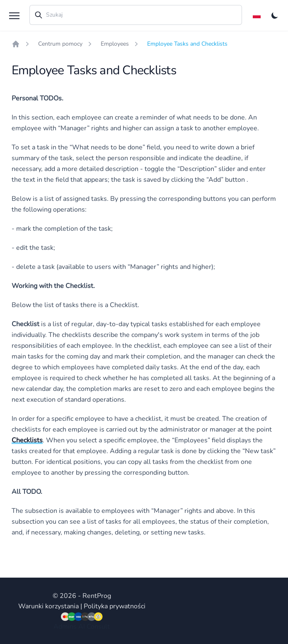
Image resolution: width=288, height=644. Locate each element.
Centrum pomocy (60, 44)
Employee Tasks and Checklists (187, 44)
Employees (115, 44)
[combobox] (136, 15)
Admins (65, 627)
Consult (98, 627)
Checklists (27, 440)
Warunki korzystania (48, 606)
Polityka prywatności (115, 606)
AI (82, 627)
